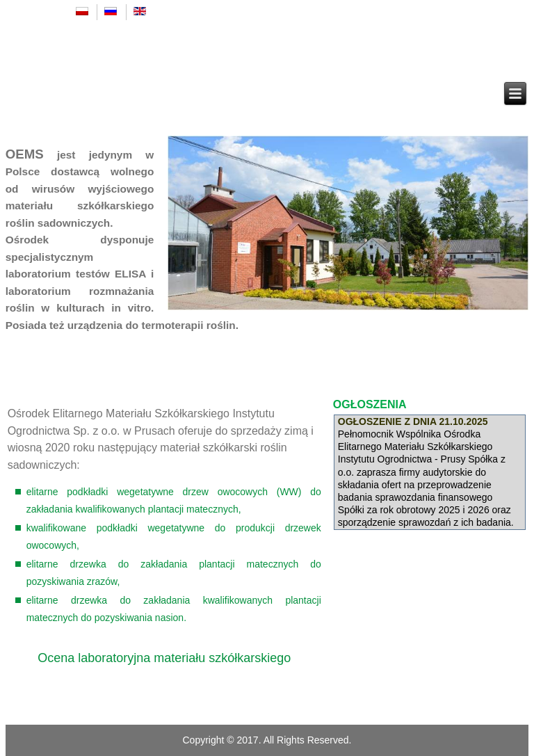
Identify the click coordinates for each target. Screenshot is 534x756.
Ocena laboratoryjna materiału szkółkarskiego (164, 658)
